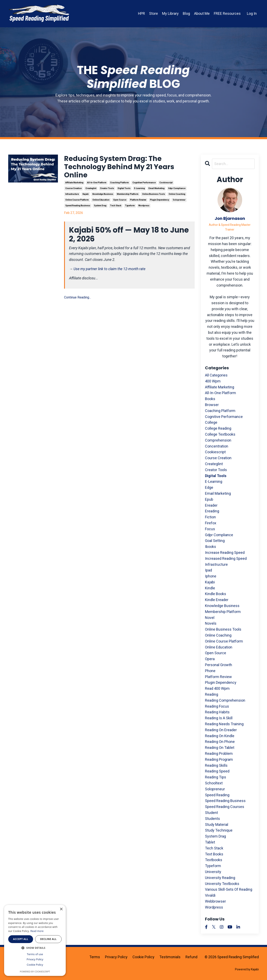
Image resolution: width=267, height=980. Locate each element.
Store (154, 13)
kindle (210, 588)
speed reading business (78, 207)
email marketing (157, 190)
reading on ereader (221, 730)
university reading (220, 878)
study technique (219, 830)
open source (120, 201)
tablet (210, 842)
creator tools (107, 190)
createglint (91, 190)
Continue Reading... (78, 299)
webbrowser (215, 901)
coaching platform (119, 184)
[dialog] (35, 940)
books (210, 399)
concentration (217, 446)
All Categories (216, 375)
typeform (130, 207)
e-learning (139, 190)
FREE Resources (227, 13)
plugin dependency (159, 201)
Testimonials (170, 957)
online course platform (77, 201)
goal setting (215, 541)
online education (101, 201)
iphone (211, 576)
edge (209, 487)
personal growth (219, 665)
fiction (210, 517)
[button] (35, 948)
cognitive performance (144, 184)
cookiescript (166, 184)
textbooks (214, 860)
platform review (138, 201)
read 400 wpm (217, 689)
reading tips (216, 777)
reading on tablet (220, 748)
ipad (208, 570)
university (213, 872)
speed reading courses (225, 807)
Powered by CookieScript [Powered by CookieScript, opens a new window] (35, 971)
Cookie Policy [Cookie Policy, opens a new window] (35, 965)
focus (210, 529)
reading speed (217, 771)
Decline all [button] (48, 939)
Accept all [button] (21, 939)
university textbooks (222, 884)
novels (211, 624)
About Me (202, 13)
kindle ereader (217, 600)
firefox (211, 523)
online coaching (177, 196)
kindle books (216, 594)
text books (214, 854)
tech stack (116, 207)
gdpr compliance (177, 190)
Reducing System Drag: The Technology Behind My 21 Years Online (123, 168)
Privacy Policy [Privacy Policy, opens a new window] (35, 959)
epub (209, 499)
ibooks (211, 547)
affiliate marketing (74, 184)
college (211, 423)
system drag (100, 207)
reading (212, 694)
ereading (212, 511)
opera (210, 659)
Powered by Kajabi (247, 970)
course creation (74, 190)
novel (210, 618)
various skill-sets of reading (229, 890)
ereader (211, 505)
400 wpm (213, 381)
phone (210, 671)
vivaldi (210, 895)
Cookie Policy (143, 957)
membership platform (128, 196)
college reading (218, 428)
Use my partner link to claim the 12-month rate (110, 271)
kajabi (86, 196)
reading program (219, 759)
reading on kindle (220, 736)
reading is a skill (219, 718)
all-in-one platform (97, 184)
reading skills (216, 765)
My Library (170, 13)
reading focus (217, 706)
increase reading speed (225, 553)
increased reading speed (226, 558)
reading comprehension (225, 700)
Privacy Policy (116, 957)
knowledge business (103, 196)
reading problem (219, 753)
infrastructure (72, 196)
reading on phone (220, 742)
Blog (186, 13)
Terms (95, 957)
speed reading (217, 795)
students (212, 819)
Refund (191, 957)
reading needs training (224, 724)
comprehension (218, 440)
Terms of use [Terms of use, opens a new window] (35, 954)
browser (212, 405)
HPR (141, 13)
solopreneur (179, 201)
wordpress (144, 207)
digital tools (124, 190)
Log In (252, 13)
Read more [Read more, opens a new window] (37, 931)
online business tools (154, 196)
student (211, 813)
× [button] (61, 909)
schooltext (214, 783)
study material (217, 825)
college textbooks (220, 434)
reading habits (217, 712)
